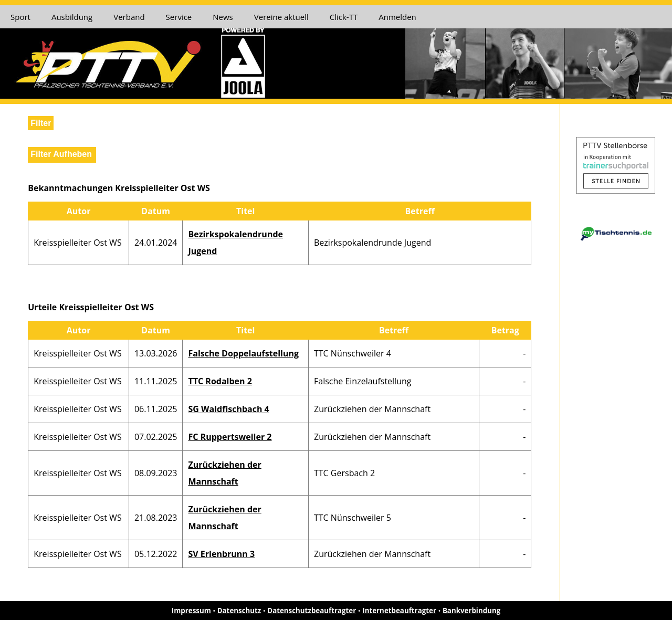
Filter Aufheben (61, 154)
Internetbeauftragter (399, 611)
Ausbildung (72, 17)
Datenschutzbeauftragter (312, 611)
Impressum (191, 611)
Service (179, 17)
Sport (20, 17)
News (223, 17)
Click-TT (344, 17)
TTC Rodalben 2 (220, 381)
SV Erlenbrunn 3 (221, 554)
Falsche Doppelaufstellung (243, 353)
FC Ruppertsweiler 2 (230, 437)
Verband (129, 17)
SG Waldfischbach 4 (228, 409)
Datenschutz (239, 611)
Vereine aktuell (281, 17)
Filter (41, 123)
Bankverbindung (471, 611)
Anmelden (397, 17)
